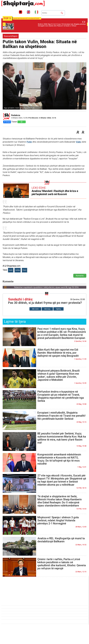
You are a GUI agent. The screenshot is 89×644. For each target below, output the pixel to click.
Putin (29, 142)
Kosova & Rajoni (11, 36)
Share (7, 122)
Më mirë (35, 309)
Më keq (47, 309)
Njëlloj (58, 309)
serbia (18, 270)
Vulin (78, 142)
